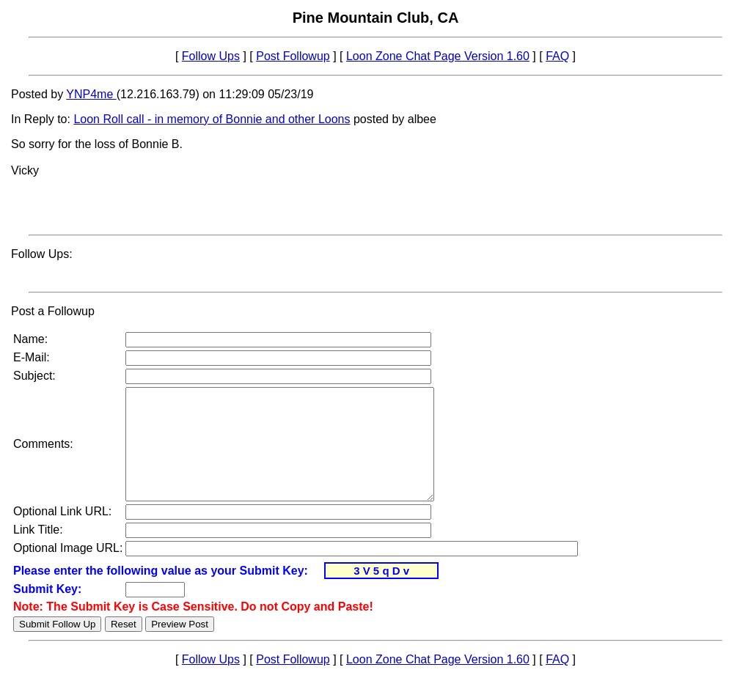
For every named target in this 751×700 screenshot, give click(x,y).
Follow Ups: (42, 254)
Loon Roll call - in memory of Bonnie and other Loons (212, 119)
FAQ (557, 56)
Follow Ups (211, 56)
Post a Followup (53, 311)
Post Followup (293, 56)
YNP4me (91, 94)
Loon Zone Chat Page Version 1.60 (438, 56)
